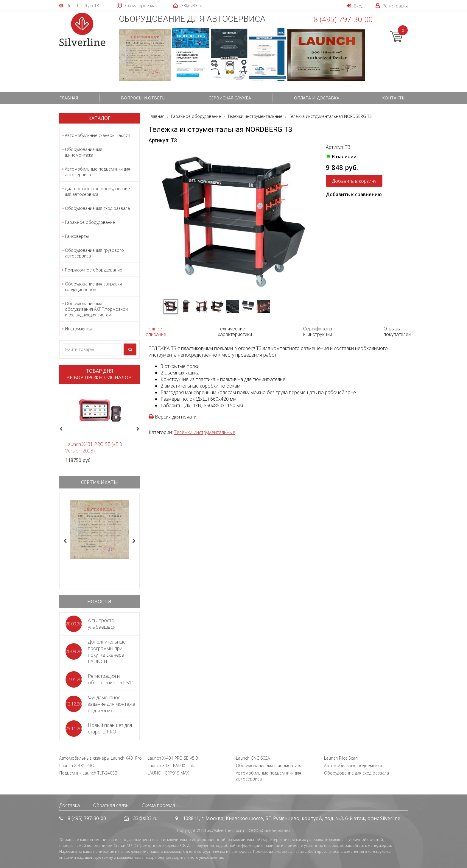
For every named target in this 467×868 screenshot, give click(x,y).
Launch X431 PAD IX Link (171, 765)
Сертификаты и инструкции (318, 332)
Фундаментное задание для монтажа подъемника (112, 704)
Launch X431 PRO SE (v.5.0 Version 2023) (94, 447)
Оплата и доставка (317, 98)
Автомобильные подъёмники (353, 765)
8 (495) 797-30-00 (343, 19)
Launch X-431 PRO (77, 765)
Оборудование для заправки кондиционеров (93, 287)
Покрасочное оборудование (94, 270)
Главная (69, 98)
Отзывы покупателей (397, 332)
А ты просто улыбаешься (102, 624)
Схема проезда (158, 805)
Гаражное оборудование (90, 222)
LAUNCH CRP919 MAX (168, 773)
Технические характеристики (235, 332)
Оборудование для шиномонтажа (84, 152)
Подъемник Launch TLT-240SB (88, 773)
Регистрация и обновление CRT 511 (111, 679)
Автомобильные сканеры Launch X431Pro (101, 758)
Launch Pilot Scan (341, 758)
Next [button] (140, 429)
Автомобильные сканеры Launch (98, 135)
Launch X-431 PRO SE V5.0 (173, 758)
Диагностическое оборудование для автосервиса (97, 191)
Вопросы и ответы (143, 98)
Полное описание (156, 332)
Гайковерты (77, 236)
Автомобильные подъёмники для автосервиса (98, 172)
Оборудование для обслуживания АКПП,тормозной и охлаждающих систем (96, 309)
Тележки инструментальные (205, 432)
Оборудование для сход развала (97, 208)
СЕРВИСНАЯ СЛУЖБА (230, 98)
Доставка (70, 805)
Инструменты (78, 329)
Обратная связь (111, 805)
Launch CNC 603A (253, 758)
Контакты (394, 98)
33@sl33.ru (145, 818)
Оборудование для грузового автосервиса (94, 253)
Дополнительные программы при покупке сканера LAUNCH (107, 652)
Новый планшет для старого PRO (110, 728)
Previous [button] (60, 429)
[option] (99, 426)
